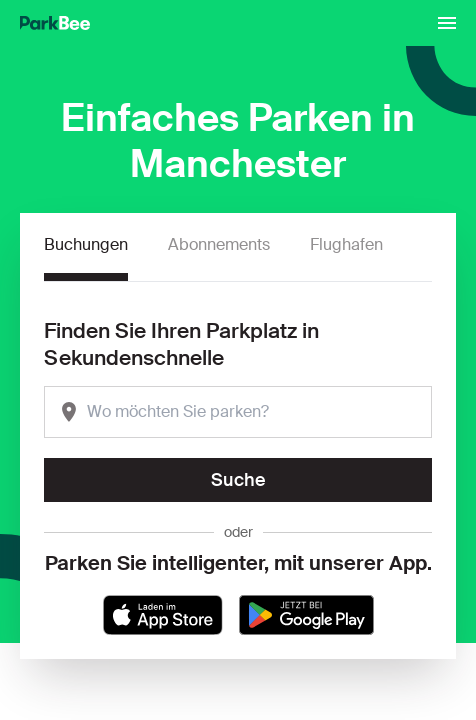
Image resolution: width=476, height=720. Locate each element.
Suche (238, 480)
